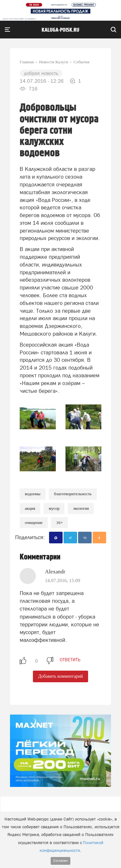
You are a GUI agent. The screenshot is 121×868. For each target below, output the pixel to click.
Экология (81, 508)
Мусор (54, 508)
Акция (30, 508)
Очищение (34, 523)
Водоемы (33, 494)
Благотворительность (73, 494)
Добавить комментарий (60, 676)
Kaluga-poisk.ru (60, 30)
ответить (70, 660)
